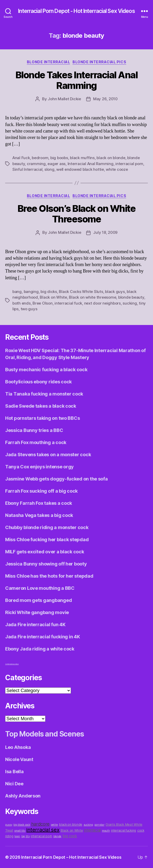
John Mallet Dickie (64, 99)
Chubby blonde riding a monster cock (47, 527)
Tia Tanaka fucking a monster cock (44, 394)
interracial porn (129, 164)
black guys (115, 292)
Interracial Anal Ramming (91, 164)
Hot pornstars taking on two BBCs (42, 418)
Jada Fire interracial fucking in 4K (43, 637)
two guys (29, 309)
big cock (70, 836)
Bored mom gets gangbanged (38, 600)
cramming (36, 164)
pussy (9, 825)
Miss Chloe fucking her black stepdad (47, 540)
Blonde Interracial (48, 62)
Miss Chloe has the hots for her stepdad (49, 576)
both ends (22, 303)
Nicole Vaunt (19, 759)
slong (49, 169)
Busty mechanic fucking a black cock (46, 370)
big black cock (22, 825)
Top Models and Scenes (45, 734)
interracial (92, 830)
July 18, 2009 (105, 232)
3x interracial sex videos (12, 664)
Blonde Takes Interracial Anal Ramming (77, 80)
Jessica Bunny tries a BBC (34, 430)
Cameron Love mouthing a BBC (40, 588)
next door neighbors (102, 303)
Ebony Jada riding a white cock (40, 649)
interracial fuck (68, 303)
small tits (20, 831)
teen (17, 836)
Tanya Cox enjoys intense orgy (39, 467)
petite (54, 825)
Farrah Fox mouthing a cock (36, 442)
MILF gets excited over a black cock (45, 552)
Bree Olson (42, 303)
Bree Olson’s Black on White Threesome (77, 214)
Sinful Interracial (27, 169)
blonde (57, 836)
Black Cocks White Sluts (81, 292)
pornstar (99, 825)
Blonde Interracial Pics (99, 62)
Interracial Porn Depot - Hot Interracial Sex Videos (77, 11)
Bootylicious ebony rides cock (38, 382)
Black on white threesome (92, 297)
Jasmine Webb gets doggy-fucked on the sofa (57, 479)
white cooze (117, 169)
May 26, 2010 (105, 99)
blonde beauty (131, 297)
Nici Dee (14, 784)
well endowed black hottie (80, 169)
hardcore (40, 824)
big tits (26, 836)
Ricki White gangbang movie (37, 612)
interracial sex (43, 830)
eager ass (57, 164)
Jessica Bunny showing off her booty (46, 564)
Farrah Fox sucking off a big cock (41, 491)
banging (31, 292)
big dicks (49, 292)
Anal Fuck (21, 158)
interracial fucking (123, 831)
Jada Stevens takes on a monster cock (48, 455)
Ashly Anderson (23, 796)
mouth (106, 831)
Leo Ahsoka (18, 747)
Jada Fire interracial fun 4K (35, 625)
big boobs (59, 158)
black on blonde (111, 158)
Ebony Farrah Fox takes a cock (39, 503)
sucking (130, 303)
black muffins (82, 158)
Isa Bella (14, 772)
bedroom (40, 158)
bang (17, 292)
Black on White (53, 297)
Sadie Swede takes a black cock (41, 406)
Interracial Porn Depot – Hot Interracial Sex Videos (71, 857)
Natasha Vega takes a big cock (39, 515)
